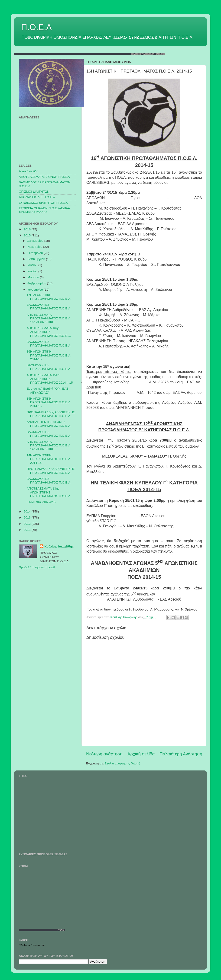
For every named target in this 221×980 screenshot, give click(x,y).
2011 (28, 530)
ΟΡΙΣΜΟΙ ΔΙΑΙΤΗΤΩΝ (34, 192)
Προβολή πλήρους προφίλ (37, 567)
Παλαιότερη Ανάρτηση (181, 754)
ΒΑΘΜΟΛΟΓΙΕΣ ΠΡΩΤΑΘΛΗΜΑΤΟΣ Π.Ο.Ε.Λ (49, 307)
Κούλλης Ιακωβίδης (59, 546)
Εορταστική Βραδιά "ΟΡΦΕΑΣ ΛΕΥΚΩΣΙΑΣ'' (48, 390)
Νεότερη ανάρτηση (104, 754)
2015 (28, 235)
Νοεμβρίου (35, 247)
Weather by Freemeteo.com (32, 945)
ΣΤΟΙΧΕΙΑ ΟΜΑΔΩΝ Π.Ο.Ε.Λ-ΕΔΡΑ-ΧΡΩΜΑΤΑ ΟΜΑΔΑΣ (44, 210)
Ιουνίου (33, 271)
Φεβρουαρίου (37, 283)
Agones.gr (149, 54)
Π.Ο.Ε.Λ (36, 27)
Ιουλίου (33, 265)
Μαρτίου (34, 277)
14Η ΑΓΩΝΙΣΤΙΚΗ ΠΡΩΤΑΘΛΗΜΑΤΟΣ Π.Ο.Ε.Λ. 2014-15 (49, 459)
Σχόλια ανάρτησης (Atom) (122, 763)
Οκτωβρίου (36, 253)
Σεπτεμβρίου (37, 259)
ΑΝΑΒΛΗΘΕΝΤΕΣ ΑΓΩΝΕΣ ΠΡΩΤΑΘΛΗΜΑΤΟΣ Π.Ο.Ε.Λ (49, 424)
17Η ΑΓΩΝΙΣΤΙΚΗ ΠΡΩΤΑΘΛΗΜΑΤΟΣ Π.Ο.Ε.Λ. (49, 297)
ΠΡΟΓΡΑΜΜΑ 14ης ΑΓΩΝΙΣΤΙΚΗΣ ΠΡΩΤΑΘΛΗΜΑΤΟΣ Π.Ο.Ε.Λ (51, 471)
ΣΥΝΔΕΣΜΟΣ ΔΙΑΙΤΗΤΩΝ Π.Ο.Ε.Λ (43, 203)
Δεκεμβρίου (36, 241)
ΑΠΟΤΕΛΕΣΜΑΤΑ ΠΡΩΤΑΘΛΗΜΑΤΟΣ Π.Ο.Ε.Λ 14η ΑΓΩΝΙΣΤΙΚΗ (48, 445)
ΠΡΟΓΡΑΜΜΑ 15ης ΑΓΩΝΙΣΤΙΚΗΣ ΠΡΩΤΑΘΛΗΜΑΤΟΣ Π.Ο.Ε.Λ (51, 414)
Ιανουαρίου (36, 290)
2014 (28, 511)
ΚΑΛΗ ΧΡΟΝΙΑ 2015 (41, 502)
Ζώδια (61, 930)
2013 (28, 517)
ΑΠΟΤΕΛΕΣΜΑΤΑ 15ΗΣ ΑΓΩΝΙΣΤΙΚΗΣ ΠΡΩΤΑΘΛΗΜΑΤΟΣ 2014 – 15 (50, 379)
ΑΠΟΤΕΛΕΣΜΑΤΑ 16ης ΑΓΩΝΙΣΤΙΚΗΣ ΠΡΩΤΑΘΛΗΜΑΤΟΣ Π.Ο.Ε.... (49, 332)
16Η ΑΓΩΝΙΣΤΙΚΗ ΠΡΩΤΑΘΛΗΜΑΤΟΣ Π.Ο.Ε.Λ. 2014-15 (49, 355)
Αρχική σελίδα (141, 754)
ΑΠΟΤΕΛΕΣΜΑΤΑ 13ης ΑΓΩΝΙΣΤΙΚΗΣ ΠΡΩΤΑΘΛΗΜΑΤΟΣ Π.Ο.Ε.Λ (49, 492)
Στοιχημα (160, 54)
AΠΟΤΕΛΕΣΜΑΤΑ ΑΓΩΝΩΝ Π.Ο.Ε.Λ (44, 177)
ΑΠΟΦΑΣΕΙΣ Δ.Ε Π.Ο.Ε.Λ (37, 197)
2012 (28, 524)
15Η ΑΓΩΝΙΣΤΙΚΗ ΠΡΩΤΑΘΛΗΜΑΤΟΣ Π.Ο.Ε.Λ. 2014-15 (49, 402)
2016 (28, 229)
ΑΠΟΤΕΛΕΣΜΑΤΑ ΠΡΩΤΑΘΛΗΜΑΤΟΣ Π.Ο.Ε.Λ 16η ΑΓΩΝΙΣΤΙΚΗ (48, 318)
